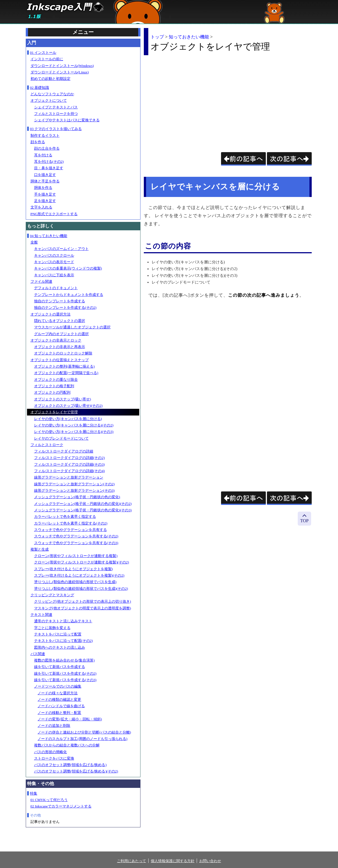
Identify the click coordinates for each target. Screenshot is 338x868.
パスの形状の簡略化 (51, 752)
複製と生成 (40, 549)
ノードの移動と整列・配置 (59, 713)
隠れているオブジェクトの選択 (60, 321)
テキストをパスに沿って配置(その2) (64, 641)
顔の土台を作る (47, 148)
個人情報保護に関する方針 (173, 861)
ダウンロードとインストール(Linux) (60, 72)
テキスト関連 (41, 615)
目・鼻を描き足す (49, 168)
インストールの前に (47, 59)
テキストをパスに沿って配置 (58, 634)
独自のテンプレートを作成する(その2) (65, 307)
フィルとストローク (47, 445)
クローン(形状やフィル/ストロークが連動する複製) (76, 556)
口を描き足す (45, 175)
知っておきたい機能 (189, 37)
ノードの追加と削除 (54, 726)
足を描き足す (45, 201)
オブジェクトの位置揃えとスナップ (60, 360)
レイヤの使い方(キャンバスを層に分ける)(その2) (74, 425)
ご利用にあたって (132, 861)
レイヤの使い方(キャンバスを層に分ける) (68, 419)
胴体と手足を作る (45, 181)
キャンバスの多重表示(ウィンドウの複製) (68, 268)
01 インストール (43, 53)
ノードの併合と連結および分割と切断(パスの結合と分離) (84, 732)
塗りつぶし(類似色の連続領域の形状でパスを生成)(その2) (81, 589)
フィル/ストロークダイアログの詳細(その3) (70, 464)
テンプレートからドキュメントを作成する (69, 295)
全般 (34, 242)
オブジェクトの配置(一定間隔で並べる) (66, 373)
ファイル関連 (41, 281)
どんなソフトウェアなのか (52, 94)
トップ (157, 37)
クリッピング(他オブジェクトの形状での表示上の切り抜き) (83, 601)
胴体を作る (43, 188)
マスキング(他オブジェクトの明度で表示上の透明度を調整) (83, 608)
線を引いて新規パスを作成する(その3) (65, 680)
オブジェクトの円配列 (52, 392)
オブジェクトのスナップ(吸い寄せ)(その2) (68, 406)
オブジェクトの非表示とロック (56, 340)
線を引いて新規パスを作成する (60, 667)
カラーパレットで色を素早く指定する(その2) (71, 523)
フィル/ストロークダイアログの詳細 (64, 451)
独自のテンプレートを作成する (60, 301)
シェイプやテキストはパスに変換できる (67, 120)
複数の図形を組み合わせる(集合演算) (64, 660)
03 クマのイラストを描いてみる (56, 129)
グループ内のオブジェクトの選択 (61, 334)
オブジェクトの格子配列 (54, 386)
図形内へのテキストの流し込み (60, 647)
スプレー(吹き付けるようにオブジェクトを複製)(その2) (79, 575)
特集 (34, 793)
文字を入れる (41, 207)
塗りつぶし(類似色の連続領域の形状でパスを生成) (75, 582)
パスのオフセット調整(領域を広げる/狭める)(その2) (76, 771)
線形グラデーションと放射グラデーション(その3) (74, 490)
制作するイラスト (45, 135)
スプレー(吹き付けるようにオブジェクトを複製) (74, 569)
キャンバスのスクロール (54, 255)
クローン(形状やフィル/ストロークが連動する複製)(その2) (82, 562)
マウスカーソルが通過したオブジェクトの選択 (72, 327)
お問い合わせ (210, 861)
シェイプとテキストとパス (56, 107)
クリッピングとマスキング (52, 595)
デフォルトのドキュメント (56, 288)
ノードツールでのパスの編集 (58, 686)
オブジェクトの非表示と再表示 (60, 347)
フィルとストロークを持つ (56, 114)
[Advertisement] (191, 99)
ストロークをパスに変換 (54, 758)
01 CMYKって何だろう (49, 800)
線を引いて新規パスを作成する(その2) (65, 673)
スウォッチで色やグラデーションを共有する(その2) (76, 536)
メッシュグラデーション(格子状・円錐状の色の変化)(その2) (83, 504)
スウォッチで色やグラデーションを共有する (71, 530)
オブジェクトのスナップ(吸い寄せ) (63, 399)
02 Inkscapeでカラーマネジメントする (61, 806)
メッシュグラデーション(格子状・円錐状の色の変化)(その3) (83, 510)
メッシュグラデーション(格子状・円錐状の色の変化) (77, 497)
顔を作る (38, 142)
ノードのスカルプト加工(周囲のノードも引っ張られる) (82, 739)
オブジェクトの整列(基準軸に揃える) (64, 366)
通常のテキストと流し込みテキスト (63, 621)
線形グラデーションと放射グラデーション (69, 477)
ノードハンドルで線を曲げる (61, 706)
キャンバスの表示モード (54, 262)
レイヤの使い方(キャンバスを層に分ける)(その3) (74, 432)
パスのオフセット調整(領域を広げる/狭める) (70, 765)
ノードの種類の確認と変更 (59, 699)
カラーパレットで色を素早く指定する (65, 517)
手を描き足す (45, 194)
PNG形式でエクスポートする (54, 214)
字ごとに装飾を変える (52, 628)
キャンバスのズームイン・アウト (61, 249)
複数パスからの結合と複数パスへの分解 (67, 745)
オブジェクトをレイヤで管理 (54, 412)
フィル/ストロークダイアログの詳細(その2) (70, 458)
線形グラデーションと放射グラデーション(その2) (74, 484)
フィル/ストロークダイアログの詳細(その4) (70, 471)
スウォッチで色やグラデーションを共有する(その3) (76, 543)
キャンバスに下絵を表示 (54, 275)
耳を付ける (43, 155)
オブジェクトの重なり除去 (56, 380)
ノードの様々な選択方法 (57, 693)
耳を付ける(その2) (49, 162)
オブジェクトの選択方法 (51, 314)
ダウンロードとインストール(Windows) (62, 66)
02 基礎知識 (39, 88)
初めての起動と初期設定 (51, 79)
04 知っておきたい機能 (49, 236)
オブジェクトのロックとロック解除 (63, 353)
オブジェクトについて (49, 100)
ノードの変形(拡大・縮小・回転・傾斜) (70, 719)
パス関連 (38, 654)
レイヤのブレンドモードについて (61, 438)
